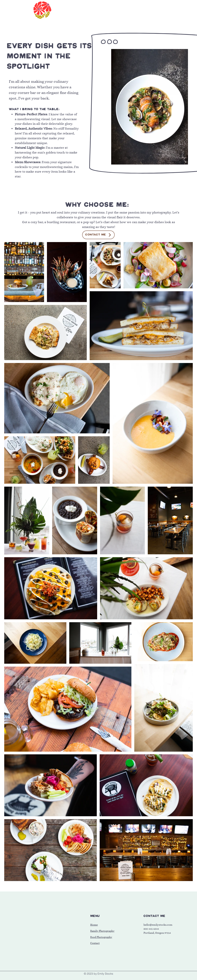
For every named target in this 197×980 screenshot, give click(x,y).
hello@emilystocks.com (158, 925)
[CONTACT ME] (98, 235)
